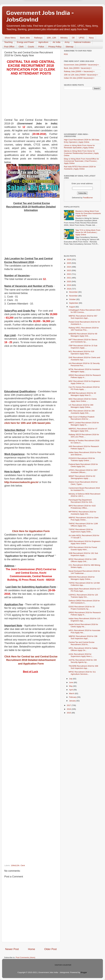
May (71, 686)
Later (39, 11)
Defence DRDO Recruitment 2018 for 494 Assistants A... (84, 602)
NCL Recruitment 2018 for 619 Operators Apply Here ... (81, 353)
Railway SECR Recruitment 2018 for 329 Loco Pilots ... (84, 436)
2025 (69, 263)
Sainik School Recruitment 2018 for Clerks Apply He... (83, 625)
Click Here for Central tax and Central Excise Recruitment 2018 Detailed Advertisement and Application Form (31, 660)
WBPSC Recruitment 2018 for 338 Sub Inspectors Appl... (83, 637)
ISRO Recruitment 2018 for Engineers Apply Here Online (84, 542)
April (71, 690)
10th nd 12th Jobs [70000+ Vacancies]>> (81, 75)
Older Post (50, 949)
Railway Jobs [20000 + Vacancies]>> (79, 71)
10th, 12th (51, 38)
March (72, 693)
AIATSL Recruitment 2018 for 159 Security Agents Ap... (83, 661)
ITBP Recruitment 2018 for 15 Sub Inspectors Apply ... (83, 347)
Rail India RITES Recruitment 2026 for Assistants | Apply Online (80, 168)
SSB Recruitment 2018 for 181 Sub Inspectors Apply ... (83, 554)
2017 (69, 705)
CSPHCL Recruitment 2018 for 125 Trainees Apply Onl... (83, 596)
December (74, 292)
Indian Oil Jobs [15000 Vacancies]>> (79, 78)
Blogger (84, 972)
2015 (69, 713)
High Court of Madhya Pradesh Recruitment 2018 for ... (82, 418)
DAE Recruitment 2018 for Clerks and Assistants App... (84, 359)
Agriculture (43, 42)
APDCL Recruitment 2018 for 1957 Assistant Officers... (83, 471)
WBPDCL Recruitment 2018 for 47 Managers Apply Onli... (83, 430)
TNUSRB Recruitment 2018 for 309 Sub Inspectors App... (83, 667)
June (71, 682)
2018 (69, 289)
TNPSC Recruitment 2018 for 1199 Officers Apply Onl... (83, 525)
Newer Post (12, 949)
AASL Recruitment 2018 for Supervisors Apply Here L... (81, 655)
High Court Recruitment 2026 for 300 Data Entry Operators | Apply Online (82, 141)
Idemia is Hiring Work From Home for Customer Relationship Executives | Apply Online (81, 153)
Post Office (9, 47)
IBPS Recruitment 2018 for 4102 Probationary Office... (82, 507)
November (74, 296)
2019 (69, 285)
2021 (69, 278)
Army (67, 42)
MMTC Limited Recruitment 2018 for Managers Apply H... (84, 424)
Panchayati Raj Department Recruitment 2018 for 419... (81, 501)
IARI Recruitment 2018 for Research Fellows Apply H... (84, 447)
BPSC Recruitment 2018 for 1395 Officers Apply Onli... (83, 560)
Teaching (8, 42)
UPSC (82, 38)
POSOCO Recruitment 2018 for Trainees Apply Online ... (82, 459)
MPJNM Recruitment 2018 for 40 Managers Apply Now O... (82, 394)
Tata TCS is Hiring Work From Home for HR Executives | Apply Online (88, 232)
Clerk (21, 47)
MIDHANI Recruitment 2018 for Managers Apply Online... (82, 578)
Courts (31, 47)
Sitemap (70, 47)
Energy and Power (25, 42)
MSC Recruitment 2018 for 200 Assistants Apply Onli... (82, 412)
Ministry (64, 38)
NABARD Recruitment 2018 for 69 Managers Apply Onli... (83, 335)
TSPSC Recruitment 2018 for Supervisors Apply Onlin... (81, 531)
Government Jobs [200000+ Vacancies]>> (81, 65)
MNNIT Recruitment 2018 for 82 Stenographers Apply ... (82, 477)
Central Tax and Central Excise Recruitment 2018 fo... (82, 643)
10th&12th (15, 865)
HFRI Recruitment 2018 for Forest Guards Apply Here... (83, 548)
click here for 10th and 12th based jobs (27, 423)
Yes (67, 11)
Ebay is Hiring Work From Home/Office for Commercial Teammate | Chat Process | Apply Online (81, 161)
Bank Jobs (25, 38)
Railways (38, 38)
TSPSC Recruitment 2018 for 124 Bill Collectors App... (84, 584)
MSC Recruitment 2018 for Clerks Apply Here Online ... (83, 400)
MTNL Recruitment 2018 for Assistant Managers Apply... (84, 370)
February (73, 697)
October (73, 299)
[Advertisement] (31, 99)
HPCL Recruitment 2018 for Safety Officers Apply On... (83, 649)
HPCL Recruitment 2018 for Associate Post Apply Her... (84, 631)
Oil (73, 38)
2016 (69, 709)
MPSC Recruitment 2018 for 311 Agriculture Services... (82, 673)
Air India (56, 42)
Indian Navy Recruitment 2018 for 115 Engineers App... (84, 620)
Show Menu (10, 38)
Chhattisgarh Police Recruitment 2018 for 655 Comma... (84, 311)
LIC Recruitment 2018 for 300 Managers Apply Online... (81, 406)
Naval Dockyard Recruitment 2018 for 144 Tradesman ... (84, 572)
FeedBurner (88, 198)
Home (31, 949)
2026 (69, 259)
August (72, 307)
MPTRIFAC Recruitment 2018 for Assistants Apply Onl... (82, 513)
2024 (69, 267)
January (73, 701)
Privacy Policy (55, 47)
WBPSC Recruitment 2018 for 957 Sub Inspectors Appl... (83, 317)
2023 (69, 270)
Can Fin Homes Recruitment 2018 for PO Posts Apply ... (84, 388)
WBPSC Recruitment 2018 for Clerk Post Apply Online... (84, 519)
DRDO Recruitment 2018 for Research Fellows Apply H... (85, 376)
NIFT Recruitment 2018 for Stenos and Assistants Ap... (83, 341)
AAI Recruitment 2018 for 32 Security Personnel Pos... (84, 364)
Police (41, 47)
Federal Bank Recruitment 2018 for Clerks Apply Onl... (83, 465)
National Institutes (82, 42)
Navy (91, 38)
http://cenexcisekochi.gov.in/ (21, 482)
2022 (69, 274)
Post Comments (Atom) (25, 957)
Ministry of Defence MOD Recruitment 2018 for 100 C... (84, 495)
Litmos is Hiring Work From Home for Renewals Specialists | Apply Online (79, 147)
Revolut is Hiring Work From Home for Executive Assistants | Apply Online (88, 213)
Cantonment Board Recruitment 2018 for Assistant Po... (84, 489)
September (74, 303)
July (71, 679)
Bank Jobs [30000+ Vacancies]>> (78, 68)
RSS (66, 54)
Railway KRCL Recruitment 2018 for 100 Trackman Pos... (84, 329)
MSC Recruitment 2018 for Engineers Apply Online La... (84, 382)
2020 (69, 282)
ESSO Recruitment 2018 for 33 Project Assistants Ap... (82, 608)
